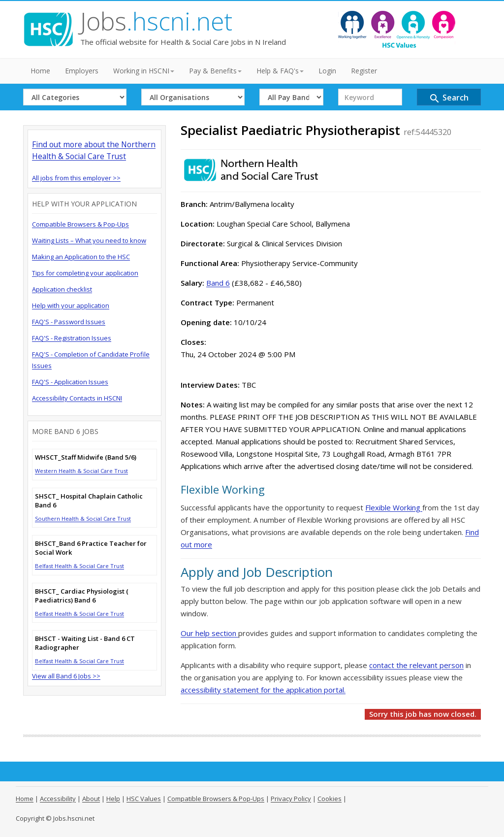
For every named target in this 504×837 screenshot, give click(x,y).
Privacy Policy (291, 799)
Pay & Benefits (215, 71)
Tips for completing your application (85, 273)
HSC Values (144, 799)
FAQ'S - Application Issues (70, 382)
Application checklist (62, 289)
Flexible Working (394, 507)
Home (40, 71)
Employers (82, 71)
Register (364, 71)
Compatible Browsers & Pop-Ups (80, 224)
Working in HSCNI (144, 71)
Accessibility (58, 799)
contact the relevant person (416, 665)
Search (449, 98)
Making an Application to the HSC (81, 257)
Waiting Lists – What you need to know (89, 240)
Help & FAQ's (280, 71)
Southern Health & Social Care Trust (83, 519)
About (91, 799)
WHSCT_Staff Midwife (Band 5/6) (86, 457)
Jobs (156, 21)
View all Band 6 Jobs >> (66, 676)
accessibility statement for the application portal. (263, 690)
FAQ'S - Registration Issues (72, 338)
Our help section (209, 633)
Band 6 (218, 283)
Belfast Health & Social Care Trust (79, 566)
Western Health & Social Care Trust (81, 471)
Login (327, 71)
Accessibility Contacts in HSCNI (77, 398)
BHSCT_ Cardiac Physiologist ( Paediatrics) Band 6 (82, 596)
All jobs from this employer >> (76, 178)
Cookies (330, 799)
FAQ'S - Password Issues (69, 322)
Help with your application (71, 305)
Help (113, 799)
